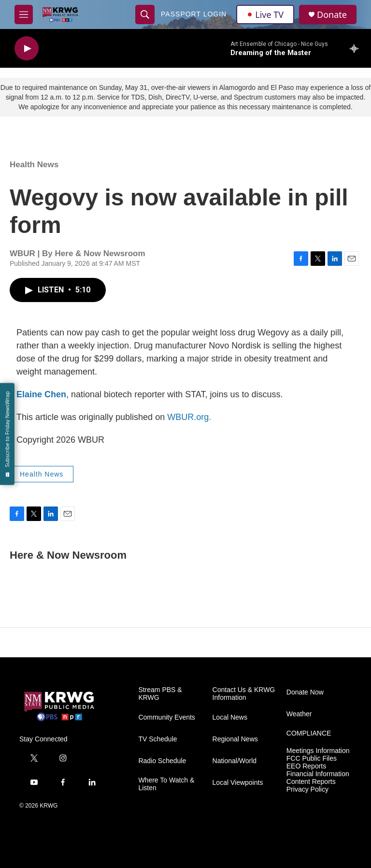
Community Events (166, 717)
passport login (194, 14)
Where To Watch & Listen (166, 784)
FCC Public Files (312, 759)
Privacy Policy (307, 789)
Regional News (235, 739)
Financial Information (318, 774)
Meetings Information (318, 751)
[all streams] (357, 48)
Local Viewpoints (238, 783)
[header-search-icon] (145, 14)
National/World (235, 761)
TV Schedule (157, 739)
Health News (34, 165)
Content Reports (311, 782)
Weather (299, 714)
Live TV (265, 14)
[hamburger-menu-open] (24, 14)
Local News (230, 717)
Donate (332, 15)
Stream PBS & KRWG (160, 694)
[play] (27, 49)
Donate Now (305, 692)
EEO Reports (306, 766)
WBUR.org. (189, 417)
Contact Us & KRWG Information (244, 694)
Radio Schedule (162, 761)
